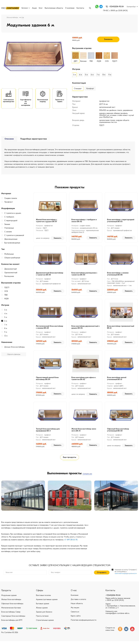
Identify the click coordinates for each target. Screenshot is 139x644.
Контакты (80, 8)
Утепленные (9, 228)
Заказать (108, 39)
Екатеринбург (131, 7)
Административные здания (47, 602)
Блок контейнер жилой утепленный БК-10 (117, 378)
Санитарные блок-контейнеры (13, 619)
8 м (6, 328)
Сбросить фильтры (14, 354)
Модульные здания (9, 598)
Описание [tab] (9, 138)
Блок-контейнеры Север (11, 615)
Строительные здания (45, 623)
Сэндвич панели (11, 198)
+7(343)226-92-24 (113, 598)
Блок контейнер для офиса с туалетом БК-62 (84, 378)
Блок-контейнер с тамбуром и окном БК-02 (84, 220)
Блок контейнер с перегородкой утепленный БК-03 (121, 220)
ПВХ (6, 295)
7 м (6, 324)
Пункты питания (42, 619)
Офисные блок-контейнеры (12, 607)
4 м (6, 313)
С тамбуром (9, 217)
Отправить (102, 575)
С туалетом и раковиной (14, 235)
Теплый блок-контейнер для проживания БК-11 (48, 430)
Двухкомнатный (10, 269)
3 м (6, 310)
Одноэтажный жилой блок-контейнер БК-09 (47, 378)
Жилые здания (42, 611)
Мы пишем (75, 611)
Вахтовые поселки (43, 598)
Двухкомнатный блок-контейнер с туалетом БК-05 (50, 273)
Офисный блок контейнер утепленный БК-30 (118, 430)
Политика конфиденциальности (84, 623)
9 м (6, 332)
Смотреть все (87, 475)
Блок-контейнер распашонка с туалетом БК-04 (84, 273)
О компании (70, 8)
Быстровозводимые (12, 242)
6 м (6, 321)
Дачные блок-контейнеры (14, 347)
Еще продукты (69, 458)
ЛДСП (7, 287)
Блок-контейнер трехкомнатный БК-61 (121, 327)
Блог (41, 8)
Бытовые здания (43, 607)
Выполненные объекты (54, 8)
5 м (6, 317)
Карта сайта (76, 619)
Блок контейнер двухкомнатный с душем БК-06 (86, 327)
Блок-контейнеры (12, 17)
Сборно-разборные (12, 257)
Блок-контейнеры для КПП (12, 623)
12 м (6, 335)
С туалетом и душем (13, 213)
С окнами (8, 231)
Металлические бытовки (11, 611)
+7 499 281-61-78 (71, 543)
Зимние (7, 224)
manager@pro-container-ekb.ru (117, 616)
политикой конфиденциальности (126, 576)
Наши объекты (77, 607)
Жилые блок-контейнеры (11, 602)
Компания (75, 598)
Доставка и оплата (78, 602)
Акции (34, 8)
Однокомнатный (11, 272)
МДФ (6, 298)
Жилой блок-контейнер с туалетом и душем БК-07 (46, 220)
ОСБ (6, 291)
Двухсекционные (11, 239)
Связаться (75, 615)
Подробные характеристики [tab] (34, 138)
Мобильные (9, 254)
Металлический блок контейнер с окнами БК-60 (50, 327)
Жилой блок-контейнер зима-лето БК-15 (84, 430)
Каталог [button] (26, 8)
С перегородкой (11, 220)
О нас (74, 593)
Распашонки (9, 276)
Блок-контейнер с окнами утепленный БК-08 (118, 273)
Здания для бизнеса (44, 615)
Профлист (9, 202)
